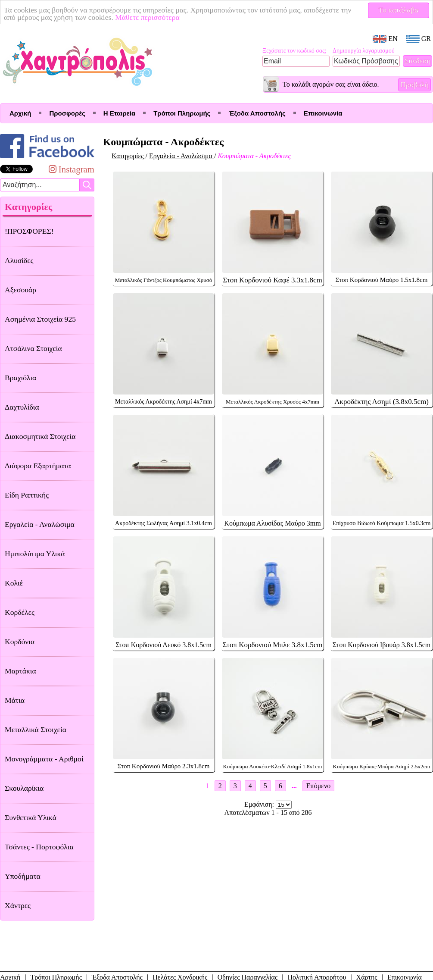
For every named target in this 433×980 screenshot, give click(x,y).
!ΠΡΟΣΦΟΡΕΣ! (29, 231)
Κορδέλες (20, 612)
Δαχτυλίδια (22, 407)
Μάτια (15, 700)
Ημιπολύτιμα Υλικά (35, 554)
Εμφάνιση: (260, 804)
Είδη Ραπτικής (27, 495)
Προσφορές (67, 113)
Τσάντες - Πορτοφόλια (39, 847)
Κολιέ (14, 583)
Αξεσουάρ (20, 290)
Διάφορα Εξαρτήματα (38, 466)
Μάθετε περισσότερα (147, 17)
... (294, 786)
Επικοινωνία (323, 113)
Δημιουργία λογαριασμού (364, 51)
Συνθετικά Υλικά (31, 817)
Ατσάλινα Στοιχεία (33, 348)
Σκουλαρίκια (24, 788)
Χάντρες (18, 905)
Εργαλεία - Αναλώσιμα (40, 524)
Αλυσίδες (19, 260)
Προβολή (414, 85)
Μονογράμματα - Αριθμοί (44, 759)
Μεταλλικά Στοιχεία (36, 730)
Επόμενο (318, 786)
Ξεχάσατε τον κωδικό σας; (294, 51)
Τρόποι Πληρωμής (182, 113)
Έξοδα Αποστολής (257, 113)
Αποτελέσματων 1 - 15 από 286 (268, 812)
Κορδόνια (20, 642)
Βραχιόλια (20, 378)
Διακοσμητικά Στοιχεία (40, 436)
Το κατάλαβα (399, 10)
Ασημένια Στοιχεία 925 (40, 319)
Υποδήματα (23, 876)
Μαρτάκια (20, 671)
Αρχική (20, 113)
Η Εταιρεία (119, 113)
